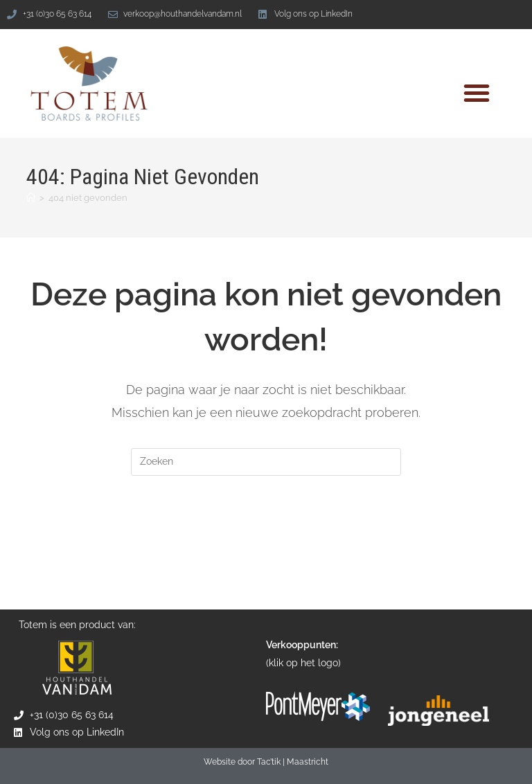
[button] (477, 93)
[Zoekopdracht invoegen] (266, 462)
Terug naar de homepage (266, 532)
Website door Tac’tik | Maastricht (266, 763)
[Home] (31, 198)
